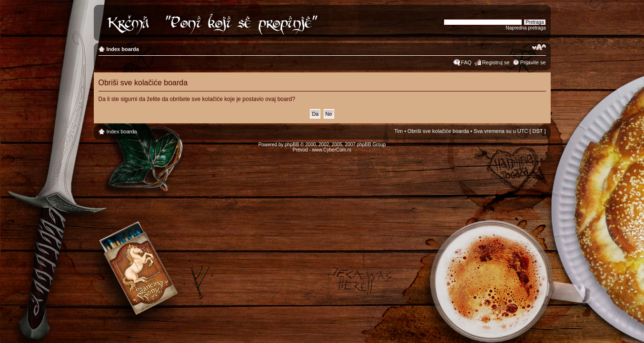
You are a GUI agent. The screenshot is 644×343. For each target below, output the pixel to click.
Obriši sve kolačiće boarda (438, 131)
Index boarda (123, 49)
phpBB (292, 145)
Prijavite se (533, 62)
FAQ (466, 62)
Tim (398, 131)
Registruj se (496, 62)
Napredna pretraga (526, 28)
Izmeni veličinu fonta (539, 47)
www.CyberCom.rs (332, 150)
